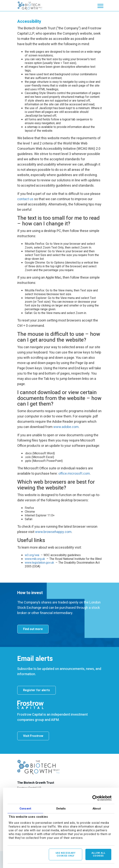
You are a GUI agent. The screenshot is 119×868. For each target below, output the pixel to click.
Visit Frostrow (33, 736)
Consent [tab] (25, 809)
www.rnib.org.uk (35, 559)
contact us (25, 199)
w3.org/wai (32, 555)
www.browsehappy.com (53, 532)
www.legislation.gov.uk (39, 563)
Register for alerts (37, 690)
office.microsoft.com (74, 474)
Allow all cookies (98, 854)
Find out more (33, 629)
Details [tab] (61, 809)
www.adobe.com (66, 427)
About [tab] (97, 809)
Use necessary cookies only (66, 854)
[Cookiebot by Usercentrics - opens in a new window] (95, 798)
